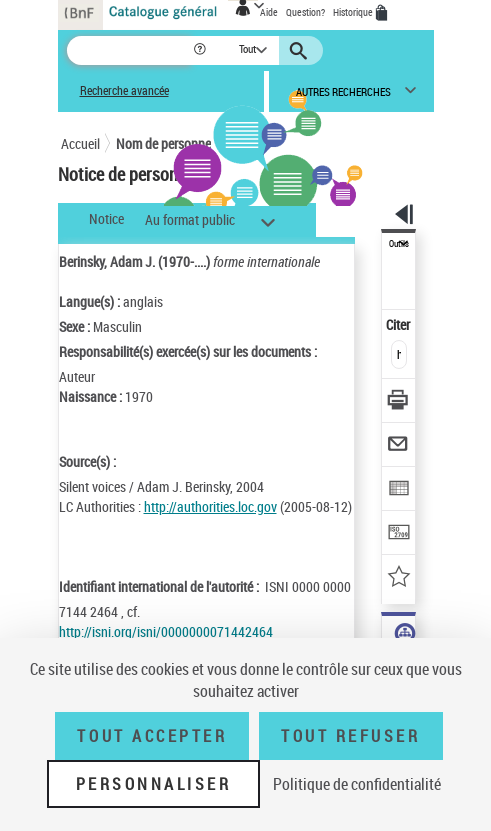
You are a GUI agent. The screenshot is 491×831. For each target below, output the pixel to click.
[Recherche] (129, 50)
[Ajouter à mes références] (399, 578)
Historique (354, 12)
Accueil (80, 143)
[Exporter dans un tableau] (399, 490)
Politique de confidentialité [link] (357, 784)
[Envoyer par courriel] (399, 446)
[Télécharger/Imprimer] (399, 402)
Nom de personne (163, 143)
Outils (399, 244)
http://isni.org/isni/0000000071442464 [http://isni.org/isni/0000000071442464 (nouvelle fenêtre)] (166, 631)
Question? (305, 12)
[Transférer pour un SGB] (399, 534)
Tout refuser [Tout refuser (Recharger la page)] (350, 736)
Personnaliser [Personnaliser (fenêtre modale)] (154, 784)
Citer (399, 324)
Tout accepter (152, 736)
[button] (201, 50)
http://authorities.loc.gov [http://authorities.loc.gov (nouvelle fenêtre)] (210, 506)
